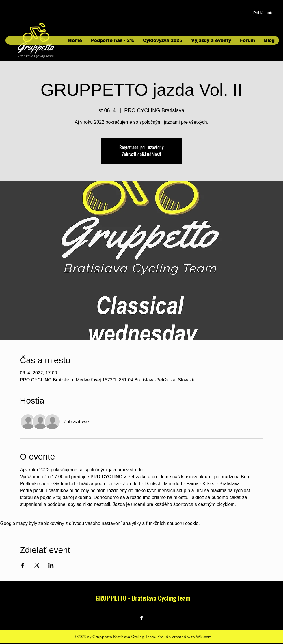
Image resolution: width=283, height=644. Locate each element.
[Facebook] (141, 618)
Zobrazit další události (141, 154)
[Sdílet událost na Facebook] (23, 565)
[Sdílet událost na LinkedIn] (51, 565)
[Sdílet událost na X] (37, 565)
